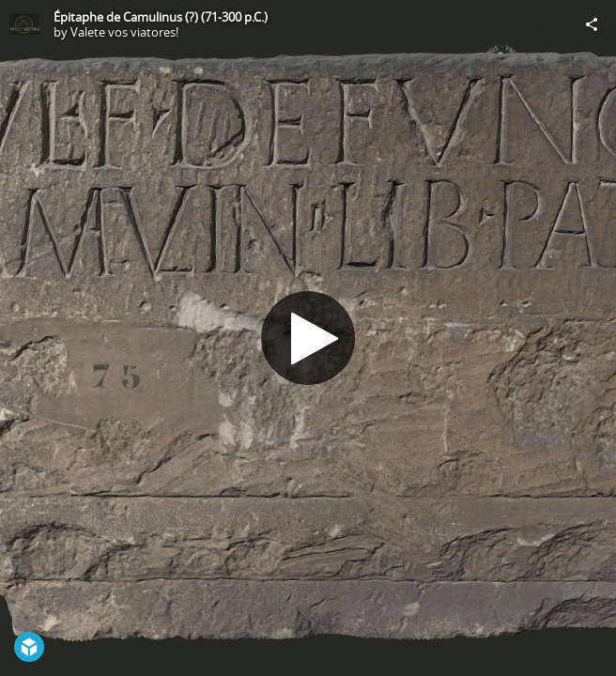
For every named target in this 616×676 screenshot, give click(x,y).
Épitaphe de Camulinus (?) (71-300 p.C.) (161, 17)
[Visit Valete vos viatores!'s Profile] (24, 24)
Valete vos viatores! (124, 32)
